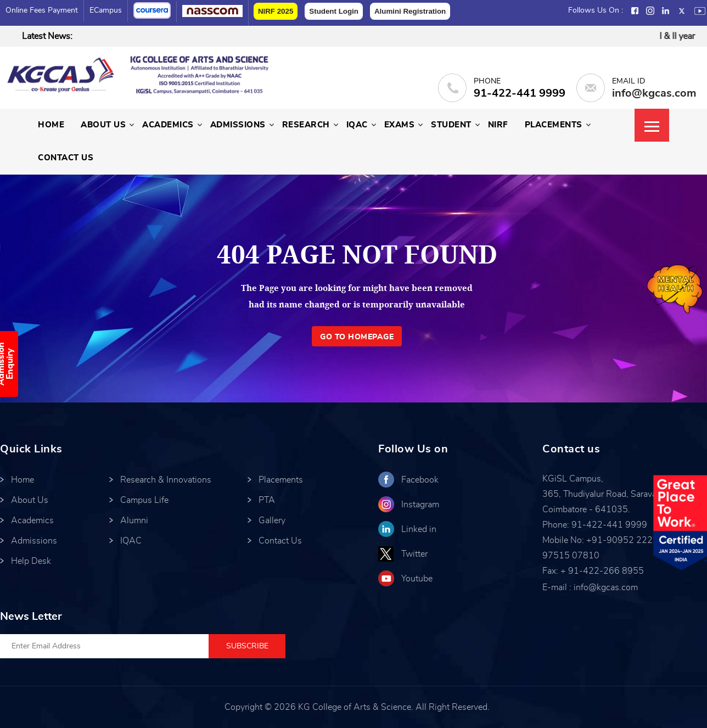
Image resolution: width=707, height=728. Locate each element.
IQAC (357, 125)
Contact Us (66, 158)
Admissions (238, 125)
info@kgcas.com (654, 93)
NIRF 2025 (276, 11)
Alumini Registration (410, 11)
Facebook (420, 480)
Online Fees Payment (42, 10)
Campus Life (144, 500)
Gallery (272, 520)
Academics (168, 125)
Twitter (414, 554)
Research (306, 125)
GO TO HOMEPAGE (357, 337)
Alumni (134, 520)
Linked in (419, 529)
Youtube (417, 579)
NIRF (498, 125)
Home (51, 125)
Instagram (420, 505)
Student (451, 125)
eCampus (106, 10)
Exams (400, 125)
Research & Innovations (166, 480)
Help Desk (31, 561)
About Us (103, 125)
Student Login (334, 11)
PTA (267, 500)
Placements (554, 125)
